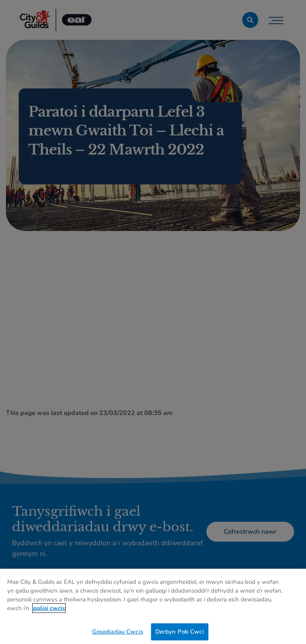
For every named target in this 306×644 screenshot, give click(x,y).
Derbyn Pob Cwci (180, 633)
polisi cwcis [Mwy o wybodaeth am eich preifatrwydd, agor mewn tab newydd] (49, 610)
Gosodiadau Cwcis (118, 633)
